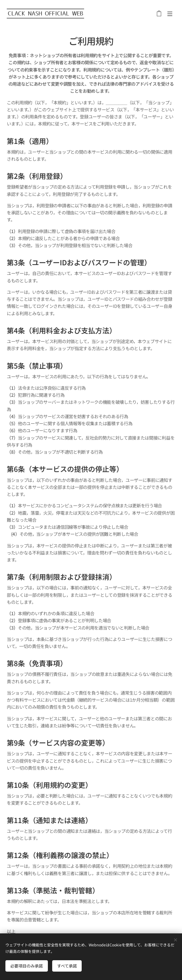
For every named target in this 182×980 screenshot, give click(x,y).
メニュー (170, 14)
